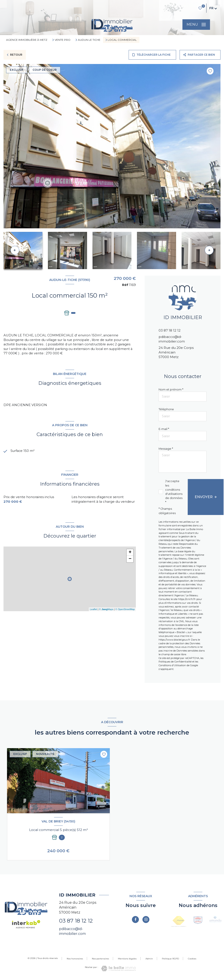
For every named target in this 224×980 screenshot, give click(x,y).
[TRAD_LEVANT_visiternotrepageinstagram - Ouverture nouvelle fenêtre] (146, 920)
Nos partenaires (100, 959)
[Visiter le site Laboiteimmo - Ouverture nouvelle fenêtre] (118, 968)
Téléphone (166, 409)
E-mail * (164, 429)
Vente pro (63, 40)
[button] (209, 250)
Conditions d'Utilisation (172, 665)
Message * (166, 449)
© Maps (106, 610)
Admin (149, 959)
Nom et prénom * (171, 390)
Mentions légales (127, 959)
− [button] (130, 559)
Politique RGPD (170, 959)
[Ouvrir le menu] (196, 25)
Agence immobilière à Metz (27, 40)
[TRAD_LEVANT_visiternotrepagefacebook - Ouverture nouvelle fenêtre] (135, 920)
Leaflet (94, 610)
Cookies (192, 959)
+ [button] (130, 553)
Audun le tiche (89, 40)
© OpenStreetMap (125, 610)
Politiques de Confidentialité (175, 662)
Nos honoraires (75, 959)
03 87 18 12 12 (170, 330)
